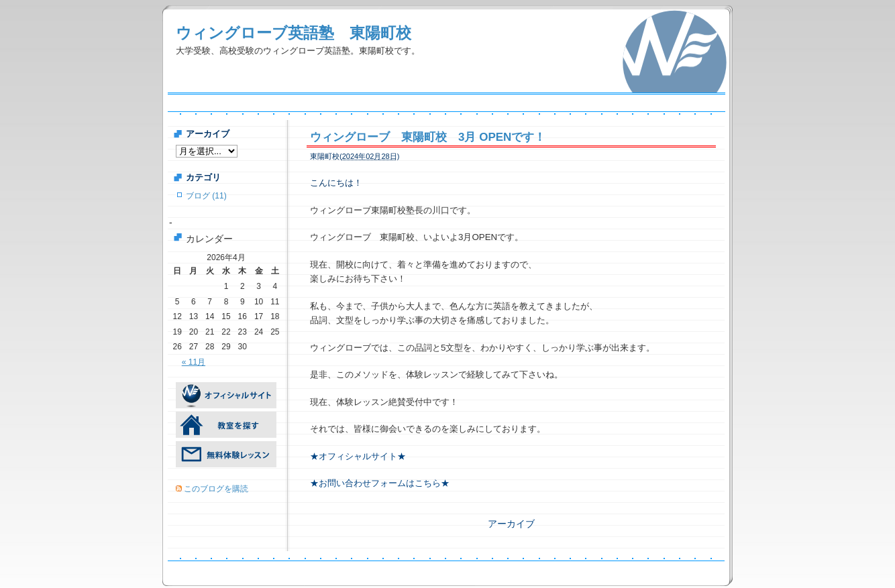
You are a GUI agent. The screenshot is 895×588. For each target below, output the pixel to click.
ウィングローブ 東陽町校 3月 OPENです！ (428, 137)
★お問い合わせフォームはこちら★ (380, 483)
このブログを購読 (216, 489)
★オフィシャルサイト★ (358, 456)
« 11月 (194, 362)
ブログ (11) (206, 196)
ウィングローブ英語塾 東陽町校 (294, 33)
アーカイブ (511, 524)
